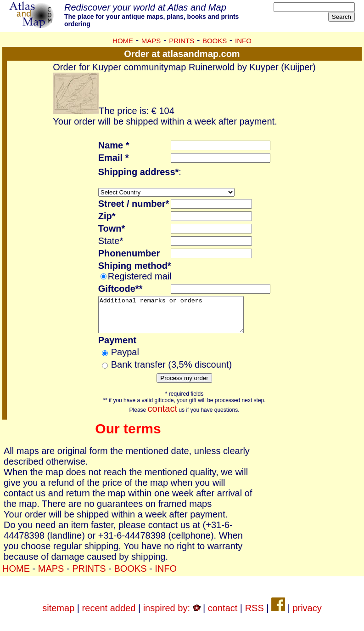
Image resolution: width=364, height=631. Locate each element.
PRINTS (182, 41)
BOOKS (215, 41)
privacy (307, 615)
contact (162, 415)
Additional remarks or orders (179, 318)
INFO (243, 41)
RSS (255, 615)
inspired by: (172, 615)
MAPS (151, 41)
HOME (123, 41)
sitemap (58, 615)
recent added (109, 615)
